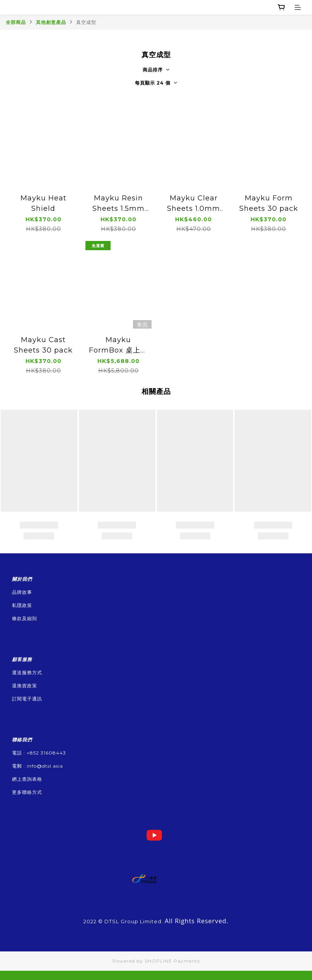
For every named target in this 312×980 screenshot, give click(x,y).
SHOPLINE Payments (172, 961)
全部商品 (16, 22)
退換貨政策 (25, 686)
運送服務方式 (27, 672)
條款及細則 (25, 618)
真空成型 (86, 22)
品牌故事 (22, 592)
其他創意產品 (51, 22)
